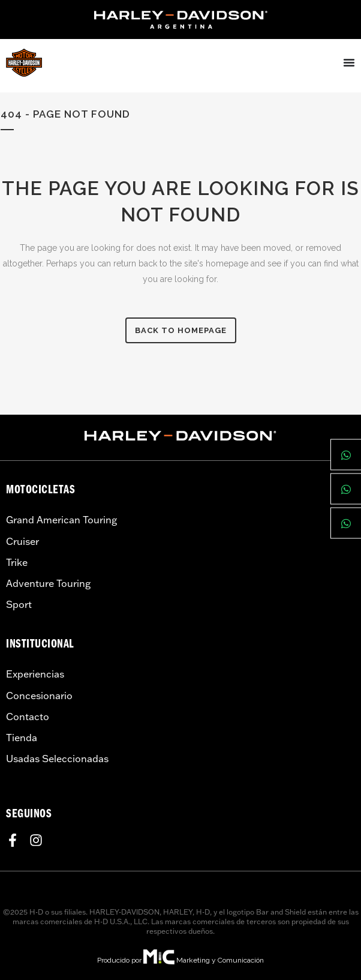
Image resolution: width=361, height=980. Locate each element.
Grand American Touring (61, 520)
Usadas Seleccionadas (57, 759)
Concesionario (39, 696)
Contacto (28, 717)
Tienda (22, 738)
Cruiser (22, 541)
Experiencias (35, 674)
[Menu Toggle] (349, 62)
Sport (19, 604)
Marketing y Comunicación (220, 960)
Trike (17, 562)
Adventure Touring (48, 583)
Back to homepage (181, 330)
